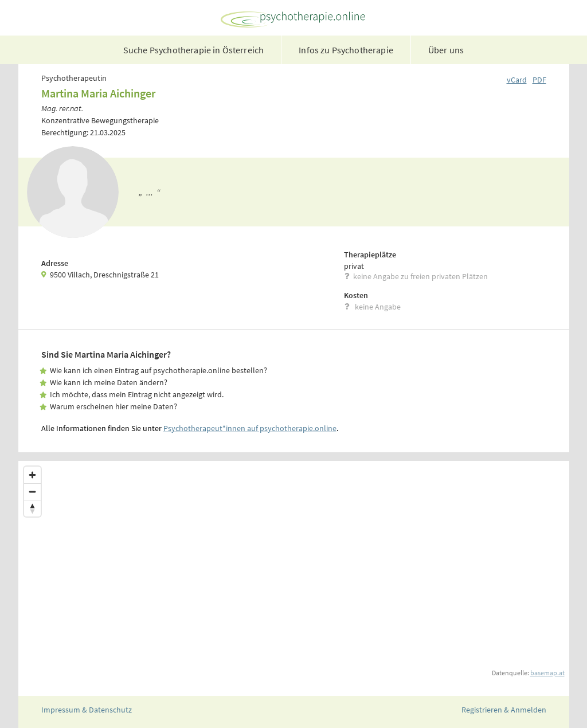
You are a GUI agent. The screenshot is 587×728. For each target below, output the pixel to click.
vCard (517, 80)
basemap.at (547, 673)
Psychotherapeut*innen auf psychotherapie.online (250, 428)
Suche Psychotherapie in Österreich (193, 50)
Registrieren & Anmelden (504, 710)
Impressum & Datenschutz (87, 710)
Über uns (446, 50)
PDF (539, 80)
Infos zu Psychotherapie (346, 50)
